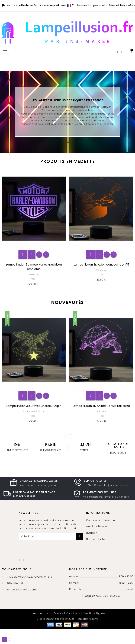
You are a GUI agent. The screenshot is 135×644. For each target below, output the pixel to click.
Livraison (92, 533)
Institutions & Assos (34, 411)
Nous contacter (96, 539)
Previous (65, 295)
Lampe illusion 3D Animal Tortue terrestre (101, 406)
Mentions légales (97, 526)
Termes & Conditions (67, 613)
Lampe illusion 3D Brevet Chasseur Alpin (34, 406)
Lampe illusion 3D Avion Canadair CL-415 (101, 265)
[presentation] (47, 547)
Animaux (101, 411)
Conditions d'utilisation (100, 520)
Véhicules (34, 274)
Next (70, 295)
